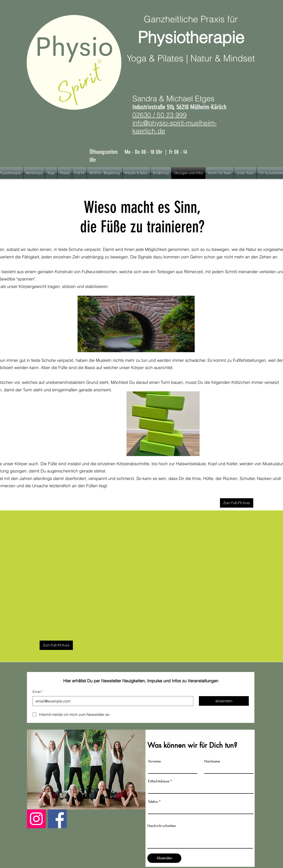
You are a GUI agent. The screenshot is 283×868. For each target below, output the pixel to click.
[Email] (112, 701)
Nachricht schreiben (162, 826)
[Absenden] (164, 858)
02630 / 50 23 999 (160, 115)
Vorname (154, 761)
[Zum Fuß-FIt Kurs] (237, 503)
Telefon (153, 802)
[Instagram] (36, 819)
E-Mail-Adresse (159, 781)
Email (38, 692)
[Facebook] (57, 819)
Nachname (212, 761)
